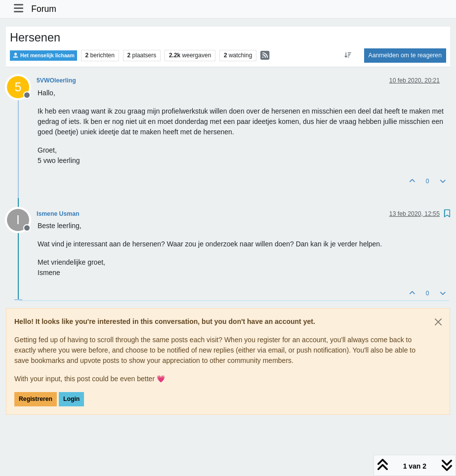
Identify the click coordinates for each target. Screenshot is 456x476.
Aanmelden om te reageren (405, 55)
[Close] (438, 322)
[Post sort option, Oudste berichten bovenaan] (348, 55)
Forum (44, 9)
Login (71, 399)
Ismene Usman (58, 214)
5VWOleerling (56, 80)
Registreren (36, 399)
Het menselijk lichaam (43, 56)
